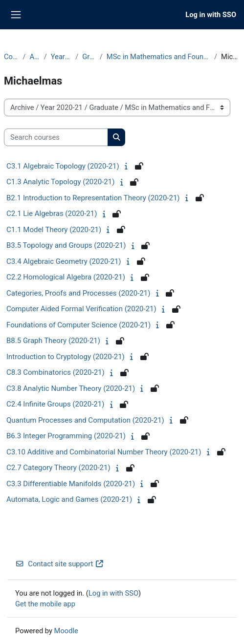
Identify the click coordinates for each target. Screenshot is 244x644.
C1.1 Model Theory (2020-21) (54, 230)
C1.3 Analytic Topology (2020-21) (60, 182)
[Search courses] (56, 137)
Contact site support (60, 564)
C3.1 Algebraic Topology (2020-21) (63, 166)
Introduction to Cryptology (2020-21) (66, 357)
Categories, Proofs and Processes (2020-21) (78, 293)
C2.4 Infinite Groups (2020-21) (55, 404)
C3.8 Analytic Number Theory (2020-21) (71, 388)
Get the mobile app (45, 604)
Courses (11, 57)
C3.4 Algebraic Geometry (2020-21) (64, 261)
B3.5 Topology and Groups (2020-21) (66, 245)
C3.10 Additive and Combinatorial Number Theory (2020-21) (104, 452)
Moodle (66, 631)
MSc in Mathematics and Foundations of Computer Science (158, 57)
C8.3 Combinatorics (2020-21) (55, 372)
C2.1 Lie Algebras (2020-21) (52, 214)
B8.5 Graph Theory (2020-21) (53, 341)
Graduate (89, 57)
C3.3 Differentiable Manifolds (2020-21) (71, 484)
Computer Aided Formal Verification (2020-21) (81, 309)
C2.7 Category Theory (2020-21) (58, 468)
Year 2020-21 (61, 57)
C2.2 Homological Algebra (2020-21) (66, 277)
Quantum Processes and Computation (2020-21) (85, 420)
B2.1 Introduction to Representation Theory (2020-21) (93, 198)
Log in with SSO (211, 15)
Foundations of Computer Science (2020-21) (78, 325)
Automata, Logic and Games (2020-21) (69, 499)
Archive (34, 57)
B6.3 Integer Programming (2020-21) (66, 436)
